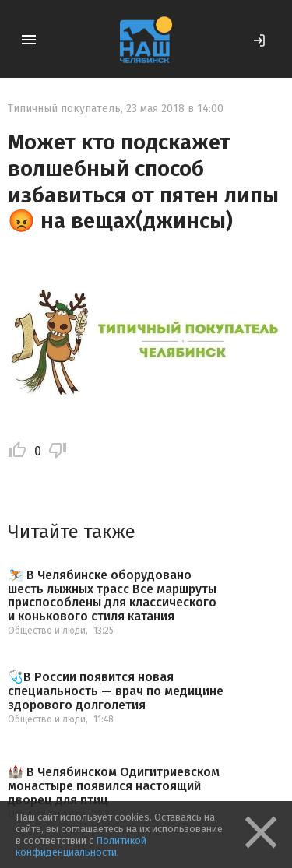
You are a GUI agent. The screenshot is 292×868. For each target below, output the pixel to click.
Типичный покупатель (64, 109)
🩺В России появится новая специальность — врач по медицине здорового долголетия (116, 691)
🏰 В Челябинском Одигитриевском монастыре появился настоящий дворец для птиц (114, 786)
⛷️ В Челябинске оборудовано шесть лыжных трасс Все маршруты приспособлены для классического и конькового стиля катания (112, 596)
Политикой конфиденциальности (81, 846)
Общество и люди (47, 631)
